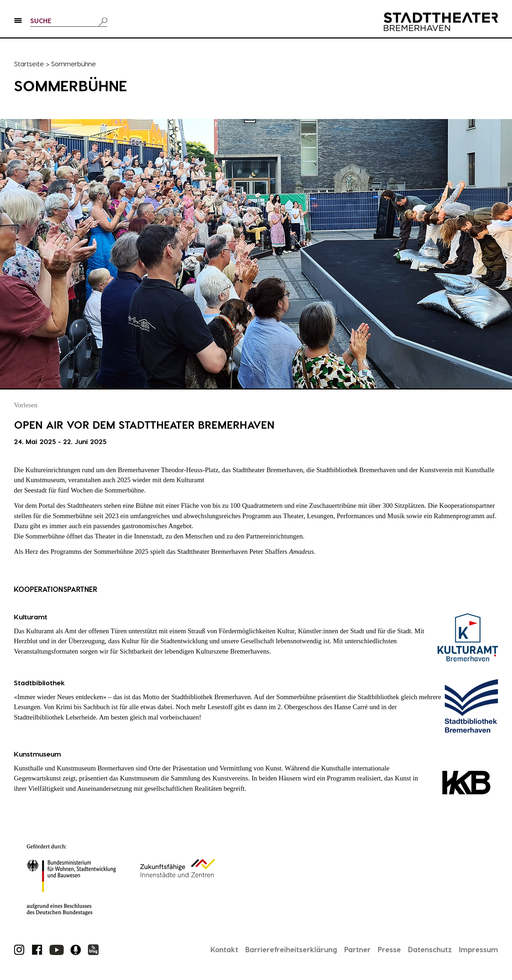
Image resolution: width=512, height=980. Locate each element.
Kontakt (224, 949)
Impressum (479, 949)
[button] (18, 22)
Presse (389, 949)
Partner (357, 949)
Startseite (29, 64)
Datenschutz (430, 949)
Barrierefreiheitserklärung (291, 949)
